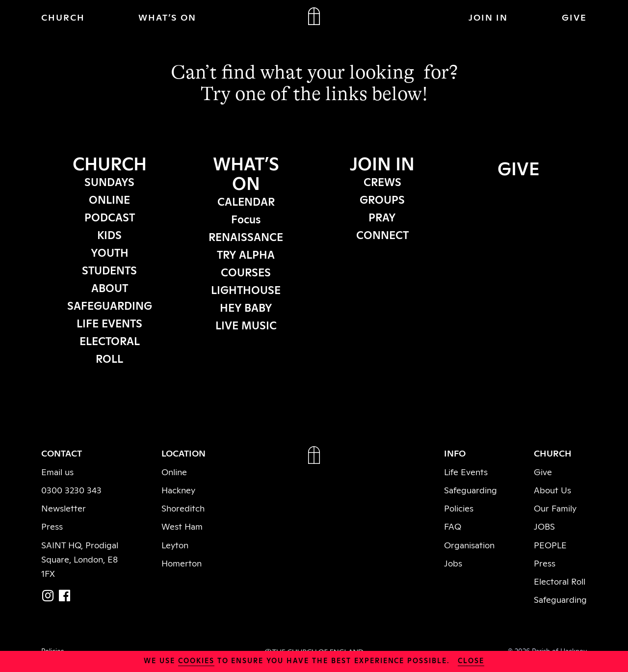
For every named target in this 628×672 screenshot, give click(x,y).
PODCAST (110, 216)
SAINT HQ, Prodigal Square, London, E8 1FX (80, 559)
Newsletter (64, 508)
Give (543, 471)
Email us (57, 471)
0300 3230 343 (71, 489)
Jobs (453, 563)
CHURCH (63, 17)
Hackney (178, 489)
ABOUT (110, 287)
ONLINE (109, 199)
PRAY (382, 216)
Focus (246, 218)
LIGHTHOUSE (246, 289)
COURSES (246, 271)
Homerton (182, 563)
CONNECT (382, 234)
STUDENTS (109, 269)
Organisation (469, 544)
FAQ (453, 526)
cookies (196, 660)
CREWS (382, 181)
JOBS (544, 526)
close (471, 660)
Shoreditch (183, 508)
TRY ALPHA (246, 254)
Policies (459, 508)
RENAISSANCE (246, 236)
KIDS (109, 234)
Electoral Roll (560, 581)
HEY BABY (246, 307)
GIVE (574, 17)
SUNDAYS (109, 181)
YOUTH (110, 252)
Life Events (466, 471)
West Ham (182, 526)
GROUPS (382, 199)
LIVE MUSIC (246, 324)
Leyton (175, 544)
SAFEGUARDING (110, 305)
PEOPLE (550, 544)
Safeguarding (471, 489)
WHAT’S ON (167, 17)
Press (52, 526)
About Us (552, 489)
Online (174, 471)
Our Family (555, 508)
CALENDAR (246, 201)
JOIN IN (488, 17)
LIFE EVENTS (109, 323)
